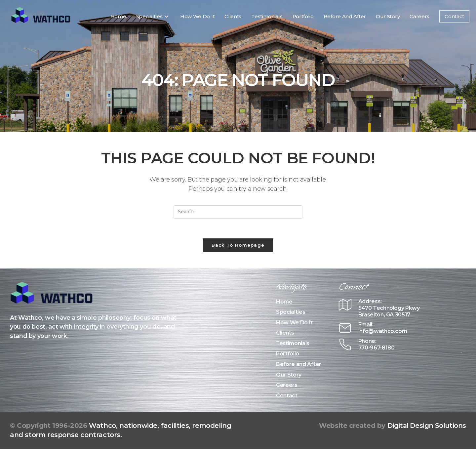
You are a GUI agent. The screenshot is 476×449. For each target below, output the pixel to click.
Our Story (289, 375)
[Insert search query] (238, 212)
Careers (287, 385)
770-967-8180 (377, 348)
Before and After (299, 365)
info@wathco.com (383, 331)
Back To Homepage (238, 245)
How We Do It (294, 323)
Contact (287, 396)
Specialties (291, 312)
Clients (285, 333)
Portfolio (288, 354)
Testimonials (293, 343)
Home (284, 302)
